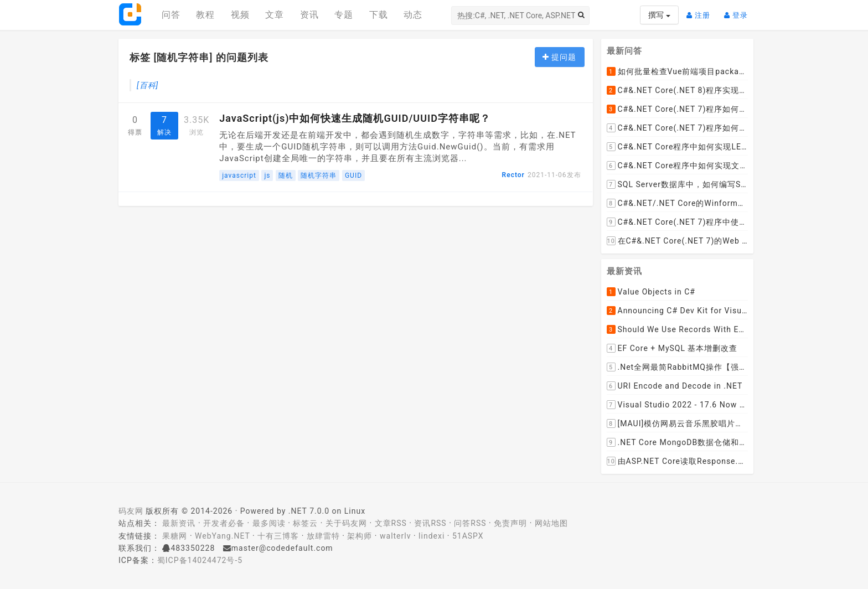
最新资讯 (179, 523)
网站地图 (551, 523)
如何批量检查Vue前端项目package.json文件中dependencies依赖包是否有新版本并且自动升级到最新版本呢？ (678, 71)
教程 (205, 15)
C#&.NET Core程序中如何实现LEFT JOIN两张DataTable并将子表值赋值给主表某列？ (678, 147)
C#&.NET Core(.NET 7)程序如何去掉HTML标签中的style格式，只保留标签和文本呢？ (678, 109)
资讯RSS (430, 523)
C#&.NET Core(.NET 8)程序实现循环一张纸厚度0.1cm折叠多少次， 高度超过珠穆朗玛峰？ (678, 90)
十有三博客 (278, 536)
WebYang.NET (222, 536)
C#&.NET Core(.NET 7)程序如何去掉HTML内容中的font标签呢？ (678, 128)
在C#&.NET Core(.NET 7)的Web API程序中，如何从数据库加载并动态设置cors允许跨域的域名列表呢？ (678, 241)
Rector (513, 175)
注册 (701, 11)
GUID (353, 175)
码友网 (131, 511)
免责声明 (510, 523)
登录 (739, 11)
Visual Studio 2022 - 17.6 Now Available (678, 405)
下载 (379, 15)
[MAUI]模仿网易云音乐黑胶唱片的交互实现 (678, 423)
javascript (239, 175)
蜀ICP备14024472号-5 (200, 560)
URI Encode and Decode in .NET (675, 386)
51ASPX (468, 536)
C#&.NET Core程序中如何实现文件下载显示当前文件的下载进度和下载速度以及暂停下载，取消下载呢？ (678, 166)
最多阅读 (269, 523)
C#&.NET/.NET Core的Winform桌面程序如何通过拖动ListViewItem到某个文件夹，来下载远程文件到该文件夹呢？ (678, 203)
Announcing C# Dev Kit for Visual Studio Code (678, 311)
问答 (171, 15)
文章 (275, 15)
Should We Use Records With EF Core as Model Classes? (678, 329)
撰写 (659, 15)
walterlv (395, 536)
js (267, 175)
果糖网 (175, 536)
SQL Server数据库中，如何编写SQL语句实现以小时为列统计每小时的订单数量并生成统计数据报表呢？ (678, 184)
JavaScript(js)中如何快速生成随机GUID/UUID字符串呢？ (355, 118)
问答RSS (470, 523)
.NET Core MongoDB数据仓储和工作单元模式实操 (678, 442)
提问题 (559, 57)
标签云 (305, 523)
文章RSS (391, 523)
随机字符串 (319, 175)
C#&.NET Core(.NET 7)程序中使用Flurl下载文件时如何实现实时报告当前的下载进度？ (678, 222)
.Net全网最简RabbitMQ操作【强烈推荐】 (678, 367)
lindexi (432, 536)
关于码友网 (346, 523)
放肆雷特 (323, 536)
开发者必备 (224, 523)
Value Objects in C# (651, 292)
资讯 (309, 15)
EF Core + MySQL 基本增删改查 (672, 348)
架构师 (360, 536)
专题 (344, 15)
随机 (286, 175)
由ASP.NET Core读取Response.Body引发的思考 (678, 461)
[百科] (148, 85)
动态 (413, 15)
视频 (240, 15)
